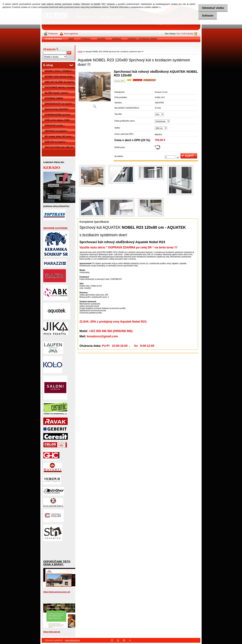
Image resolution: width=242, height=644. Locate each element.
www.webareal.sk (72, 640)
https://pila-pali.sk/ (52, 632)
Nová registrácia (71, 34)
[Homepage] (53, 39)
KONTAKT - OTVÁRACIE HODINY (143, 39)
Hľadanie (49, 49)
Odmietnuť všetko (212, 8)
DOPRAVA (117, 39)
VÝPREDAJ (86, 39)
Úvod (80, 52)
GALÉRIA (101, 39)
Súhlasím (207, 16)
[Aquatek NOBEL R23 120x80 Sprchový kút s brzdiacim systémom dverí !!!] (95, 90)
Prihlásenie (53, 34)
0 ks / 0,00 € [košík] (185, 34)
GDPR (71, 39)
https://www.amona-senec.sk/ (57, 592)
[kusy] (170, 157)
